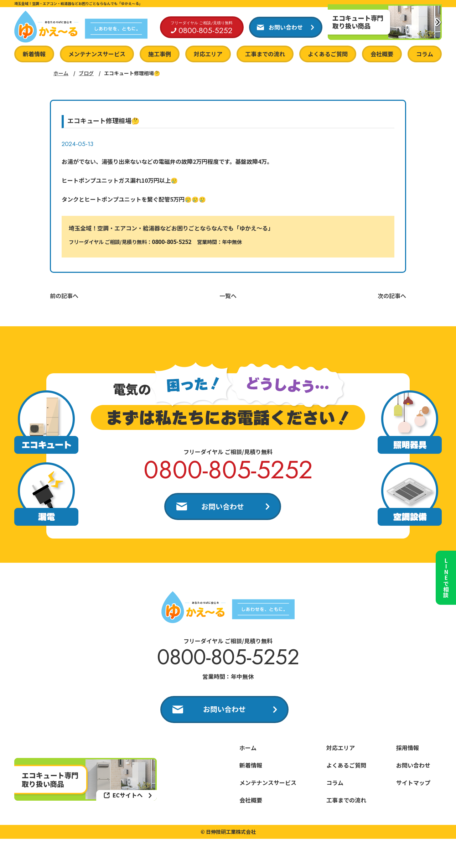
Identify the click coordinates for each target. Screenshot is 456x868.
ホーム (61, 73)
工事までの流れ (265, 54)
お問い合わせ (223, 506)
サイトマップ (413, 783)
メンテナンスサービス (97, 54)
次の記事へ (392, 296)
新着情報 (34, 54)
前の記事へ (64, 296)
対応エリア (208, 54)
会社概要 (382, 54)
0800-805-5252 (172, 241)
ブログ (86, 73)
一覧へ (228, 296)
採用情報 (408, 748)
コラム (425, 54)
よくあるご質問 (328, 54)
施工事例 (160, 54)
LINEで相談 (445, 576)
